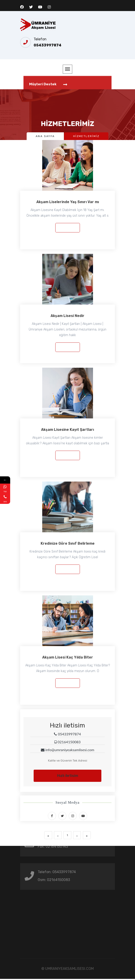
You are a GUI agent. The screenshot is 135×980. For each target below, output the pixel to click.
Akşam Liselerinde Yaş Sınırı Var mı (68, 202)
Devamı (68, 228)
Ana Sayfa (45, 136)
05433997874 (48, 45)
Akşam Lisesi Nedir (67, 316)
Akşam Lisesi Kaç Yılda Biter (68, 657)
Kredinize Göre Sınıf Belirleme (68, 543)
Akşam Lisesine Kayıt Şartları (67, 430)
